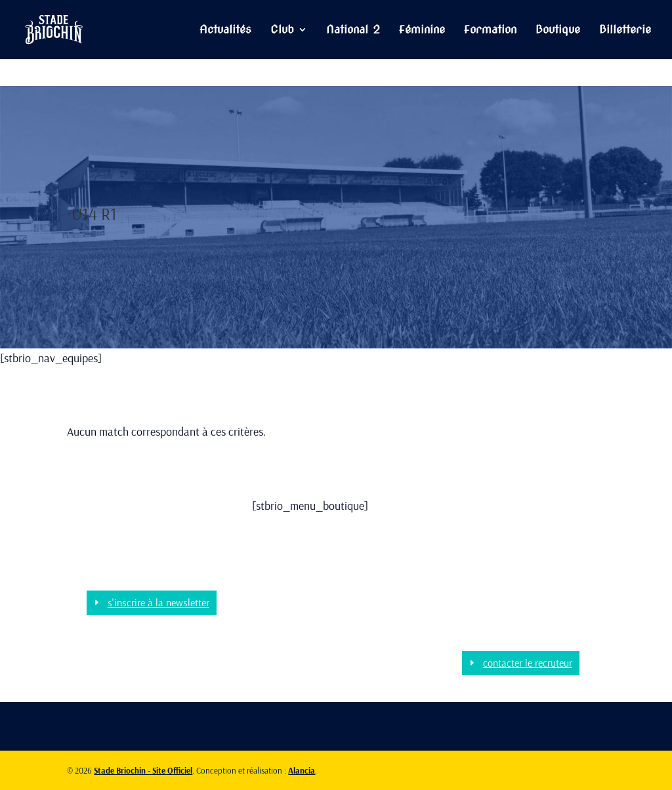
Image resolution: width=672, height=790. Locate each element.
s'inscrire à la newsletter (158, 602)
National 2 (353, 31)
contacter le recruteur (528, 663)
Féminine (422, 31)
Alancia (302, 770)
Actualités (225, 31)
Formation (490, 31)
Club (282, 31)
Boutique (558, 31)
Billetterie (625, 31)
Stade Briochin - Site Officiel (143, 770)
